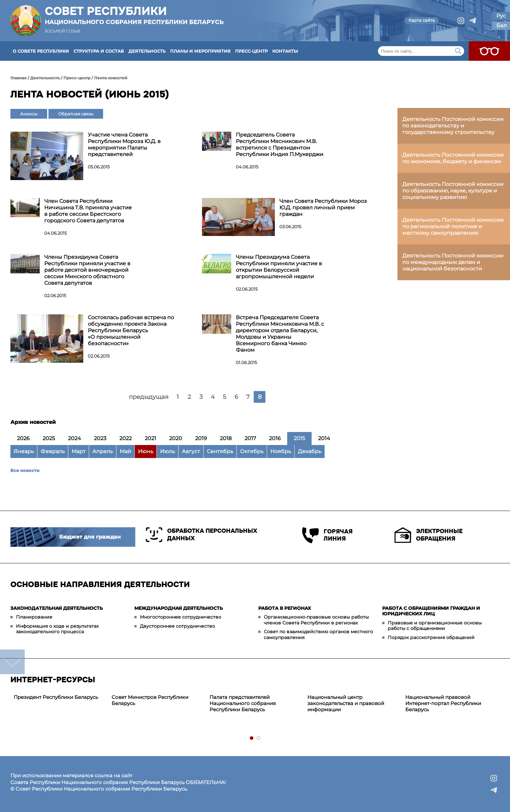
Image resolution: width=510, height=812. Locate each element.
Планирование (34, 617)
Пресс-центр (251, 51)
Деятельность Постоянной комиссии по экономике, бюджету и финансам (453, 158)
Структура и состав (99, 51)
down (12, 662)
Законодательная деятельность (57, 608)
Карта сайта (422, 20)
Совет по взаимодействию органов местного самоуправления (318, 635)
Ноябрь (281, 451)
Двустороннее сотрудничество (177, 626)
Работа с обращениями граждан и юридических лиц (431, 611)
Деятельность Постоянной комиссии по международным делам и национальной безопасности (453, 262)
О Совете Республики (41, 51)
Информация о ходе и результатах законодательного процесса (57, 629)
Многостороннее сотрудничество (181, 617)
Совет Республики (134, 15)
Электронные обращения (429, 535)
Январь (24, 451)
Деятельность (147, 51)
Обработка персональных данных (201, 535)
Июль (168, 451)
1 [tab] (252, 738)
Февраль (53, 451)
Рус (501, 16)
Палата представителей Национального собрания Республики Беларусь (243, 703)
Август (191, 451)
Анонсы (29, 114)
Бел (502, 26)
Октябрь (252, 451)
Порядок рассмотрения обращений (431, 637)
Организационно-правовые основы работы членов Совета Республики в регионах (316, 620)
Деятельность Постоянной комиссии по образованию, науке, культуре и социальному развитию (453, 191)
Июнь (146, 451)
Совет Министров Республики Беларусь (150, 700)
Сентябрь (220, 451)
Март (79, 451)
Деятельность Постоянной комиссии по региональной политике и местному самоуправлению (453, 226)
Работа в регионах (285, 608)
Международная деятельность (179, 608)
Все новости (25, 470)
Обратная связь (76, 114)
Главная (19, 78)
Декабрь (310, 451)
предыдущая (149, 397)
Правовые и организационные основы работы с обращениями (435, 626)
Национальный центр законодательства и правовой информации (346, 703)
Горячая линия (327, 535)
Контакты (285, 51)
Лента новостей (111, 78)
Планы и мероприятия (200, 51)
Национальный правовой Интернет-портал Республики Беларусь (443, 703)
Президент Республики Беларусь (56, 697)
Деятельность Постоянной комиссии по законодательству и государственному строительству (453, 126)
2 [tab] (259, 738)
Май (125, 451)
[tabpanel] (59, 697)
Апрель (103, 451)
